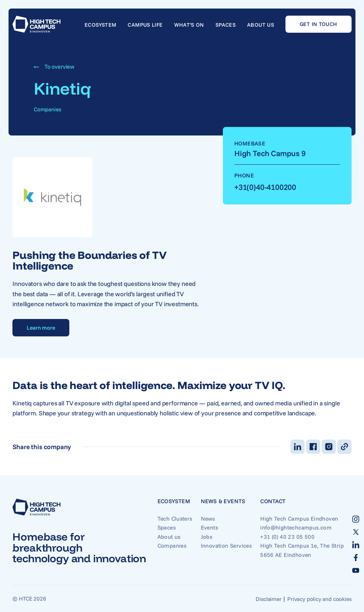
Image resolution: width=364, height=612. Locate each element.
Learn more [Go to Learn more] (41, 328)
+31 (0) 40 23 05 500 (287, 537)
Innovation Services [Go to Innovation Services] (226, 546)
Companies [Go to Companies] (172, 546)
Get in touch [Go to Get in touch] (318, 24)
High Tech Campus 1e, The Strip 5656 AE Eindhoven (302, 550)
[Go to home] (36, 24)
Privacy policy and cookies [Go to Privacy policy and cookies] (319, 599)
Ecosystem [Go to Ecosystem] (100, 25)
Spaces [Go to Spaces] (226, 25)
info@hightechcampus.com (296, 527)
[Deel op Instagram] (329, 447)
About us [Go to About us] (261, 25)
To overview (54, 66)
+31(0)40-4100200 (265, 187)
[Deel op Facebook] (313, 447)
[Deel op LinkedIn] (298, 447)
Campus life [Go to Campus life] (145, 25)
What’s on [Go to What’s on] (189, 25)
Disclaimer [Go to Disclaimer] (268, 599)
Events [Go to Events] (209, 527)
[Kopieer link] (344, 447)
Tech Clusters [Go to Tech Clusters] (175, 518)
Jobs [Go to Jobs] (207, 537)
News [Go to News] (208, 518)
